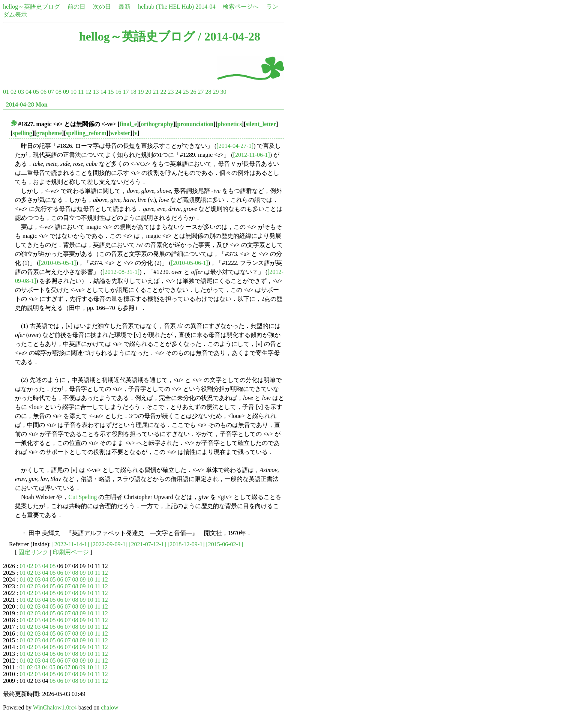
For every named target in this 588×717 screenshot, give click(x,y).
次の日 (102, 7)
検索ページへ (241, 7)
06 (43, 92)
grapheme (49, 133)
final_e (128, 124)
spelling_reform (86, 133)
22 (163, 92)
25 (186, 92)
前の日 (76, 7)
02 (13, 92)
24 (178, 92)
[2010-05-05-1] (58, 263)
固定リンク (33, 552)
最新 (124, 7)
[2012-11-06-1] (252, 155)
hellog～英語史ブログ (31, 7)
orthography (157, 124)
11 (81, 92)
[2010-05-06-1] (190, 263)
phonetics (230, 124)
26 (193, 92)
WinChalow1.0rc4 (55, 707)
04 (28, 92)
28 (208, 92)
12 (88, 92)
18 (133, 92)
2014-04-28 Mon (27, 104)
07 (51, 92)
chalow (109, 707)
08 (58, 92)
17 (126, 92)
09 (66, 92)
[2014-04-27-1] (235, 146)
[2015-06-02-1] (224, 544)
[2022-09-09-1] (109, 544)
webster (120, 133)
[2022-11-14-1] (71, 544)
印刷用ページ (71, 552)
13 (96, 92)
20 (148, 92)
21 (156, 92)
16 (118, 92)
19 (141, 92)
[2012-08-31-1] (121, 272)
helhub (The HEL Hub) (166, 7)
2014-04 (205, 7)
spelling (22, 133)
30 (223, 92)
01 (6, 92)
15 (111, 92)
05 (36, 92)
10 (73, 92)
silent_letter (261, 124)
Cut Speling (82, 497)
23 (171, 92)
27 (201, 92)
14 (103, 92)
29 (216, 92)
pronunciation (196, 124)
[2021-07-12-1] (148, 544)
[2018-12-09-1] (186, 544)
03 (21, 92)
